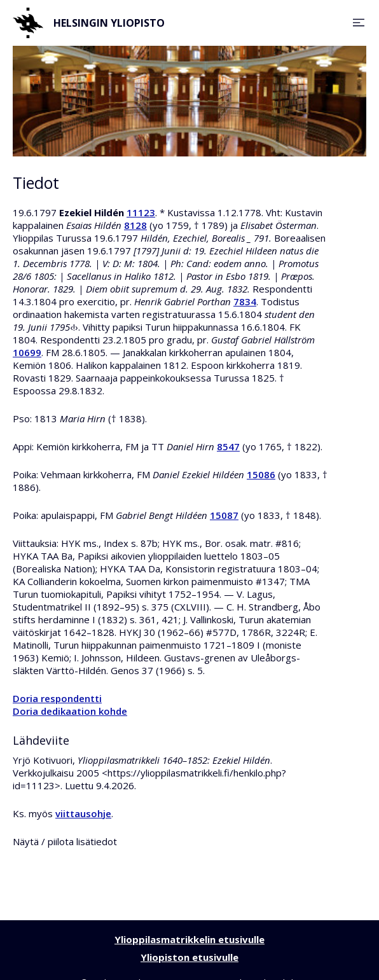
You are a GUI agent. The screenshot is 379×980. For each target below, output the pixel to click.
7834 (245, 301)
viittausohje (83, 813)
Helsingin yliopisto (89, 23)
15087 (224, 515)
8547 (228, 446)
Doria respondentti (57, 698)
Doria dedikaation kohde (70, 711)
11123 (141, 212)
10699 (27, 352)
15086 (261, 474)
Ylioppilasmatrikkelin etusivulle (190, 939)
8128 (135, 225)
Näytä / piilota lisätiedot (65, 841)
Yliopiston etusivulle (190, 957)
